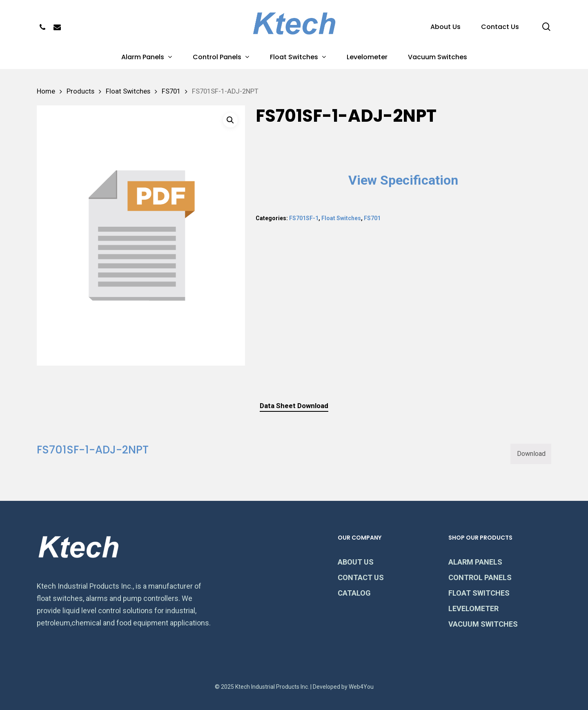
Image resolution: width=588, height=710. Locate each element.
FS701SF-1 (304, 218)
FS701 (171, 91)
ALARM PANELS (475, 562)
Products (80, 91)
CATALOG (354, 593)
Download (531, 454)
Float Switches (128, 91)
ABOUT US (356, 562)
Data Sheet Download (294, 406)
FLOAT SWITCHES (479, 593)
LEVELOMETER (473, 608)
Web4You (361, 687)
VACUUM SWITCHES (483, 624)
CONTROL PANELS (480, 577)
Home (46, 91)
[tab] (294, 406)
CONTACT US (361, 577)
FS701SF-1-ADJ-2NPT (93, 450)
